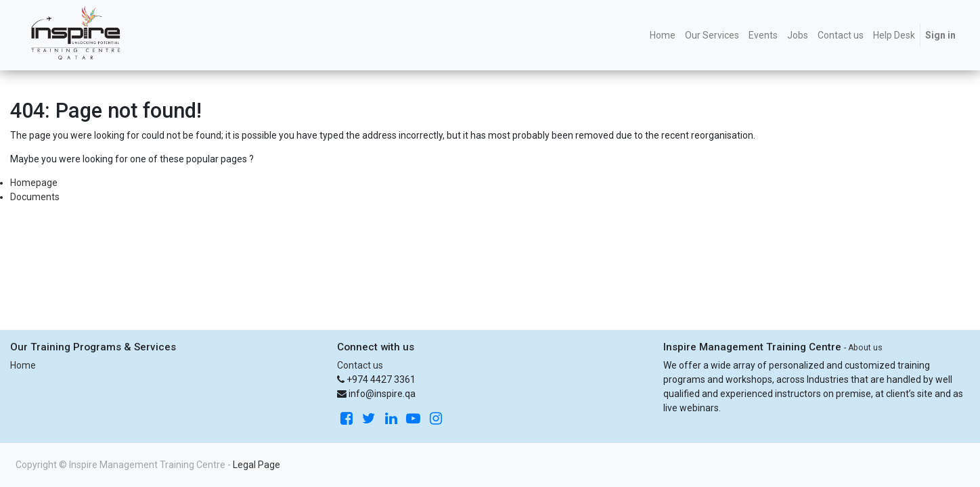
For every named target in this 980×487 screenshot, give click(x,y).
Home (23, 365)
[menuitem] (663, 36)
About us (865, 348)
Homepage (34, 183)
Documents (35, 197)
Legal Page (257, 465)
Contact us (360, 365)
